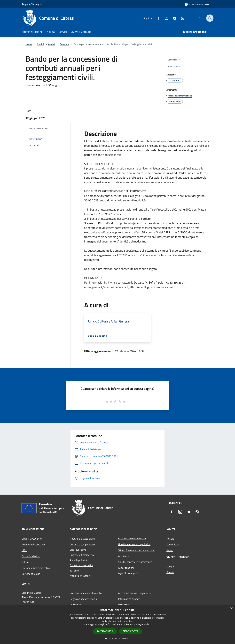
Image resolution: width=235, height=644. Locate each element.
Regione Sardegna (32, 4)
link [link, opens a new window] (149, 624)
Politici (25, 562)
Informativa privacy (129, 599)
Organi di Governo (32, 539)
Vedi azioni (175, 67)
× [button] (231, 609)
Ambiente (124, 556)
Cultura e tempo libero (82, 544)
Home (29, 44)
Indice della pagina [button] (39, 128)
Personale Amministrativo (36, 568)
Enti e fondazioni (31, 556)
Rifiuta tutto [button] (131, 631)
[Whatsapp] (180, 18)
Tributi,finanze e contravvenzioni (136, 550)
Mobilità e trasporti (80, 576)
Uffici (24, 550)
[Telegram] (172, 18)
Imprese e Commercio (82, 555)
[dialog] (117, 625)
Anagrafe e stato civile (82, 539)
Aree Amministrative (33, 544)
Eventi (170, 572)
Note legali (124, 605)
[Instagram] (164, 18)
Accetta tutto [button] (105, 631)
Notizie (170, 539)
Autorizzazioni (126, 568)
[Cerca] (210, 18)
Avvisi (52, 44)
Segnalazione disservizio (83, 599)
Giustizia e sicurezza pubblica (134, 544)
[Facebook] (156, 18)
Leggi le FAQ (77, 605)
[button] (117, 638)
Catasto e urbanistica (82, 565)
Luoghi (170, 566)
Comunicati (173, 544)
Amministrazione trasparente (134, 593)
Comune (64, 44)
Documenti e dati (31, 574)
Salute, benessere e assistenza (135, 562)
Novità (40, 44)
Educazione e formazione (132, 538)
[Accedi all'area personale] (197, 4)
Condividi (174, 60)
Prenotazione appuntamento (86, 593)
